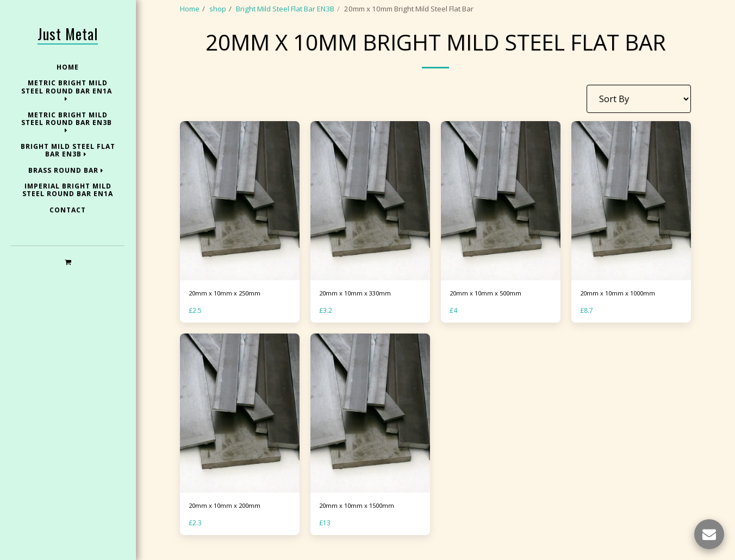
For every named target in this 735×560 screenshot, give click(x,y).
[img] (240, 201)
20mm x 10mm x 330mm (359, 294)
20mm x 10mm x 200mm (229, 508)
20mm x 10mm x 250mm (229, 294)
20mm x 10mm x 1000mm (622, 294)
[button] (68, 262)
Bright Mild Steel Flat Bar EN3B (285, 9)
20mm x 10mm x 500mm (490, 294)
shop (218, 9)
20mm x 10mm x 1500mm (362, 508)
